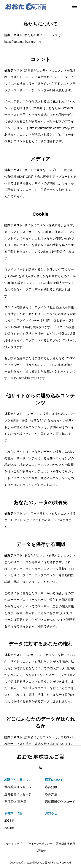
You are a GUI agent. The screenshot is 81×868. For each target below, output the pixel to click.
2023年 (9, 821)
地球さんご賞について (19, 780)
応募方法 (51, 794)
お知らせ (51, 813)
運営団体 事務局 (15, 802)
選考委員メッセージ (18, 787)
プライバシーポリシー (39, 844)
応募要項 (51, 787)
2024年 (9, 828)
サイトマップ (14, 844)
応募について (54, 780)
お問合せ (41, 851)
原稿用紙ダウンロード (60, 802)
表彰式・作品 (13, 813)
